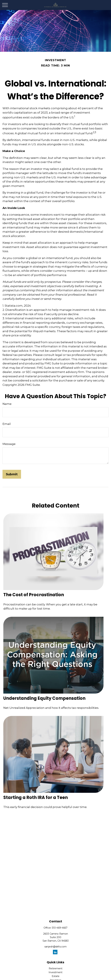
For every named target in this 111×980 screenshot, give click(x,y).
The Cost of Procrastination (34, 595)
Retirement (56, 968)
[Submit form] (12, 474)
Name (7, 404)
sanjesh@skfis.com (55, 947)
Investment (55, 972)
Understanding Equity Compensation (44, 698)
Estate (56, 976)
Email (7, 424)
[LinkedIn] (55, 952)
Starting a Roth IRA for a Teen (36, 797)
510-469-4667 (60, 928)
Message (9, 444)
